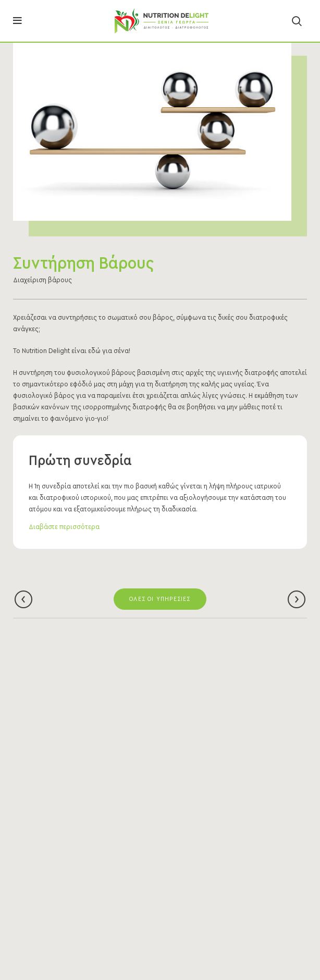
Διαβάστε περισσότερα (64, 527)
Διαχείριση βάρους (42, 280)
